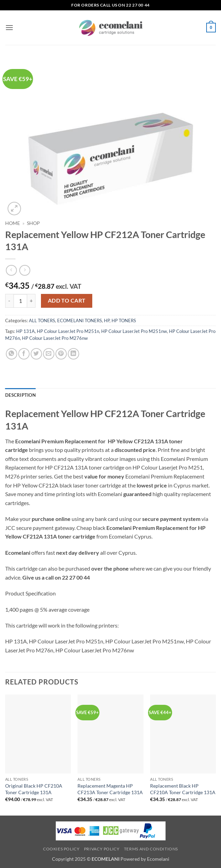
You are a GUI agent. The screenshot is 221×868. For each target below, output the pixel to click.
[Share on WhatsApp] (12, 354)
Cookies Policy (61, 849)
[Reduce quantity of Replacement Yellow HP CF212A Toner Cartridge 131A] (9, 301)
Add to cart (67, 300)
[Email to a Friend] (49, 354)
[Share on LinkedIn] (73, 354)
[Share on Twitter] (36, 354)
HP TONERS (124, 320)
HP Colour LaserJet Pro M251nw (134, 331)
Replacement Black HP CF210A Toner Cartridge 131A (183, 789)
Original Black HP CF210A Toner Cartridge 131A (34, 789)
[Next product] (11, 270)
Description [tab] (20, 395)
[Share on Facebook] (24, 354)
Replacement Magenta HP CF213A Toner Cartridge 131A (110, 789)
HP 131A (25, 331)
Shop (33, 223)
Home (13, 223)
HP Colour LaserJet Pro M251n (68, 331)
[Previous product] (25, 270)
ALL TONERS (42, 320)
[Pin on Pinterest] (61, 354)
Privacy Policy (102, 849)
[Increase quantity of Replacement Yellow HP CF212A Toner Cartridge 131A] (31, 301)
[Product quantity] (20, 301)
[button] (9, 27)
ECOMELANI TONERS (80, 320)
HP (107, 320)
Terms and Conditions (151, 849)
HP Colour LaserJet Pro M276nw (55, 338)
